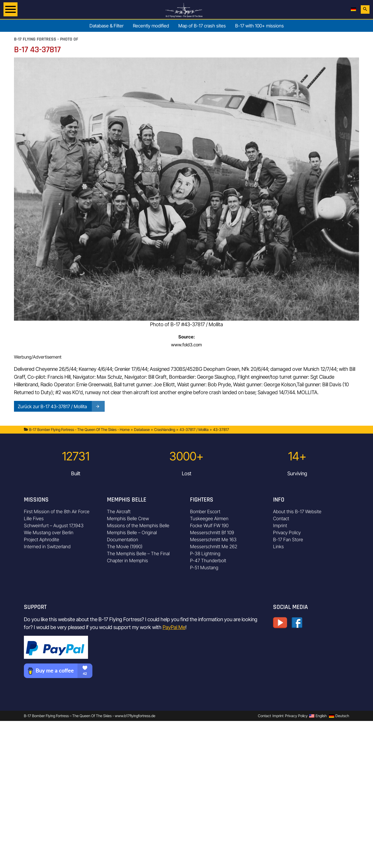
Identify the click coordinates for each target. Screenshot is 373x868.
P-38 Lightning (205, 553)
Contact (281, 518)
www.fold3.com (186, 345)
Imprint (280, 525)
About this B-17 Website (297, 511)
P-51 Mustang (204, 567)
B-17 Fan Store (288, 539)
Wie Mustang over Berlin (49, 532)
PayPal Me (174, 627)
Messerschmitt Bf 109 (212, 532)
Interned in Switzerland (47, 546)
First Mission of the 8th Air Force (57, 511)
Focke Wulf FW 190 (209, 525)
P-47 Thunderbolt (208, 560)
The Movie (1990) (125, 546)
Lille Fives (34, 518)
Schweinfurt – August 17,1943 (54, 525)
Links (278, 546)
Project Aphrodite (42, 539)
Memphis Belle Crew (128, 518)
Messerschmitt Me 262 (214, 546)
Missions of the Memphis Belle (138, 525)
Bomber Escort (205, 511)
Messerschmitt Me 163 (213, 539)
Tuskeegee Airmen (209, 518)
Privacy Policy (287, 532)
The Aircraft (119, 511)
